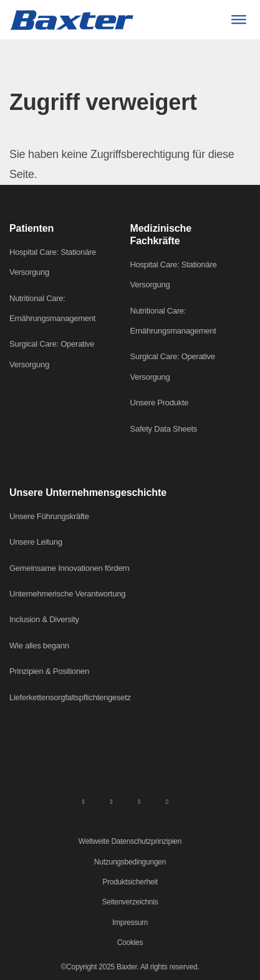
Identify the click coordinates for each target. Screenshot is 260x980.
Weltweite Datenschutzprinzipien (130, 841)
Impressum (130, 923)
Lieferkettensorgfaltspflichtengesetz (70, 697)
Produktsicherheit (130, 882)
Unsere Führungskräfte (49, 516)
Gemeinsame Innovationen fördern (69, 568)
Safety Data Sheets (164, 429)
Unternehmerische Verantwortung (67, 594)
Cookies (130, 943)
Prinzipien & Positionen (49, 671)
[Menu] (238, 20)
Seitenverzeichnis (130, 902)
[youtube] (167, 801)
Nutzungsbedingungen (130, 862)
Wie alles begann (39, 646)
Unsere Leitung (36, 542)
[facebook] (112, 801)
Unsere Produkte (160, 403)
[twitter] (139, 801)
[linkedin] (84, 801)
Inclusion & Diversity (44, 619)
